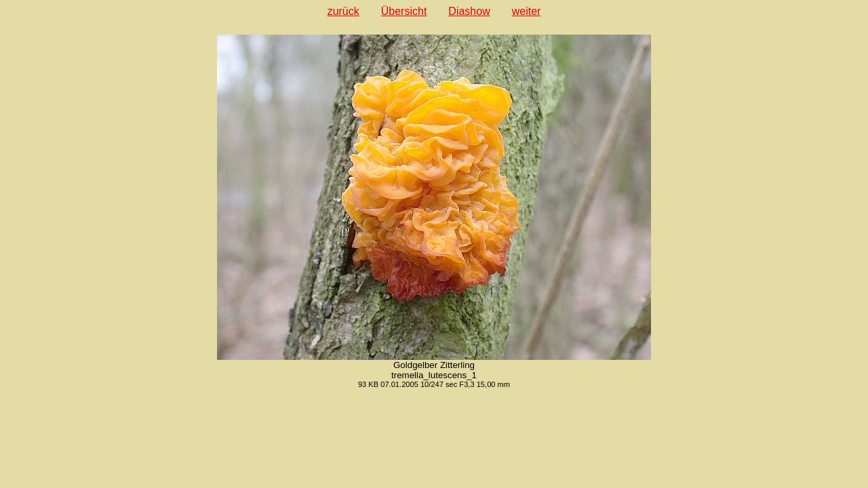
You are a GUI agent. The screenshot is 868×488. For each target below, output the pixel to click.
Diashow (469, 11)
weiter (527, 11)
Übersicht (404, 11)
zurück (343, 11)
